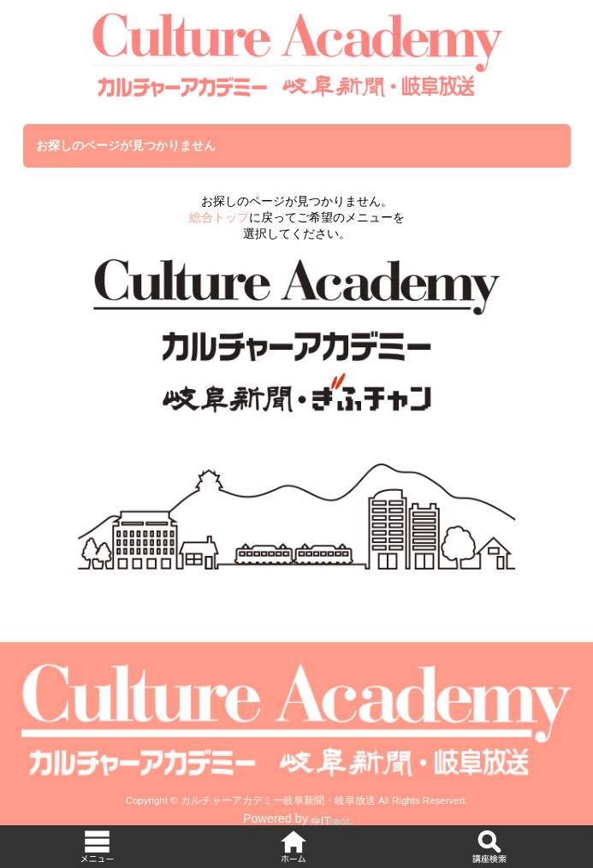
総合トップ (219, 217)
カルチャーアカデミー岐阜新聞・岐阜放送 (278, 800)
